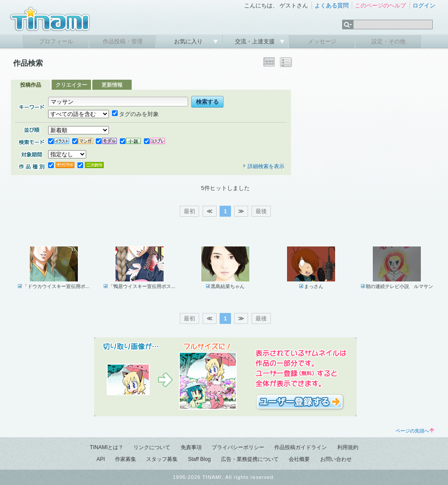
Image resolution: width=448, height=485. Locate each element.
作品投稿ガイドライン (301, 447)
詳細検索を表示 (263, 166)
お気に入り (189, 41)
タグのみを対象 (135, 114)
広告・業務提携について (250, 459)
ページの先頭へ (415, 431)
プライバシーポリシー (238, 447)
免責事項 (191, 447)
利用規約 (348, 447)
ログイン (424, 5)
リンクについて (152, 447)
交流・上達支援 (256, 41)
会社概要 (299, 459)
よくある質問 (332, 5)
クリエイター (71, 85)
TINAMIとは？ (107, 447)
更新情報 (112, 85)
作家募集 (126, 459)
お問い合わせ (336, 459)
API (100, 459)
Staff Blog (199, 459)
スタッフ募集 (162, 459)
